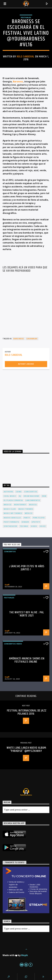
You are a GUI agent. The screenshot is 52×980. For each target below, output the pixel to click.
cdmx (19, 492)
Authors (8, 492)
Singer (25, 522)
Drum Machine (31, 496)
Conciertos (10, 551)
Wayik (24, 955)
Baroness (18, 82)
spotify (36, 522)
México (29, 513)
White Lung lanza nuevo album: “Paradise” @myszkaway (27, 749)
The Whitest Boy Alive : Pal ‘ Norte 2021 (27, 614)
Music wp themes (13, 513)
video (34, 526)
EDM (44, 496)
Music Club (10, 509)
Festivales (26, 17)
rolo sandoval (26, 57)
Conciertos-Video (13, 644)
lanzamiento (33, 500)
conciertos (31, 492)
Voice (43, 526)
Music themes (26, 509)
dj (20, 496)
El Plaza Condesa (13, 500)
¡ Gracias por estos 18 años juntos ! (27, 568)
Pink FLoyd (39, 518)
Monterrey (20, 505)
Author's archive (26, 364)
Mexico (8, 505)
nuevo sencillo (12, 518)
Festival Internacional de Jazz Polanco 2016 (27, 712)
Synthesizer (10, 526)
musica (33, 505)
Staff (7, 585)
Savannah (32, 339)
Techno (24, 526)
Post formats (11, 522)
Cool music (10, 496)
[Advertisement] (26, 407)
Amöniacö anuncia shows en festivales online (27, 660)
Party (27, 518)
